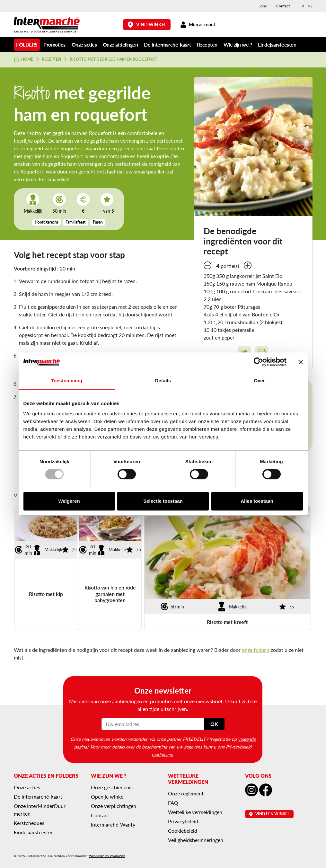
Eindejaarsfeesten (277, 44)
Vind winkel (147, 25)
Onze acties (84, 44)
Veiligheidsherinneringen (196, 840)
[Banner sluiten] (301, 362)
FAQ (173, 803)
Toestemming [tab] (67, 381)
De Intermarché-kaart (167, 44)
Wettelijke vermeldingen (195, 812)
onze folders (256, 650)
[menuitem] (302, 6)
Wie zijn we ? (238, 44)
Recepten (207, 44)
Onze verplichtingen (114, 806)
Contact (283, 6)
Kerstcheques (29, 823)
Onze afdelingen (120, 44)
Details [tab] (163, 381)
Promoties (54, 44)
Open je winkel (108, 797)
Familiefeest (75, 222)
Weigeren (69, 501)
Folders (27, 44)
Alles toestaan (257, 501)
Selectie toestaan (163, 501)
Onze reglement (186, 793)
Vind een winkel (269, 814)
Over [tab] (259, 381)
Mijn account (198, 25)
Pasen (98, 222)
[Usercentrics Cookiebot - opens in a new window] (258, 362)
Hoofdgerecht (46, 222)
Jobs (263, 6)
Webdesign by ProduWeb (107, 856)
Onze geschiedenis (112, 787)
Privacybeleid (183, 821)
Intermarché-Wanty (113, 824)
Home (24, 59)
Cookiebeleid (183, 831)
